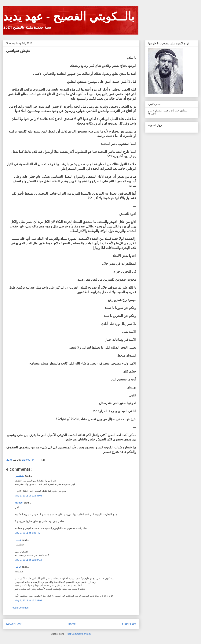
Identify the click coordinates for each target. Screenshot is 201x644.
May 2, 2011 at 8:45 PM (27, 533)
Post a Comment (20, 608)
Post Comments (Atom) (79, 634)
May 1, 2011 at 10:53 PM (28, 496)
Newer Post (14, 624)
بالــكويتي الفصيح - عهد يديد (69, 17)
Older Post (129, 624)
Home (72, 624)
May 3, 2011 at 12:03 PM (28, 600)
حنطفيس (19, 476)
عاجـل (18, 540)
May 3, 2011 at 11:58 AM (28, 560)
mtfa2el (19, 503)
